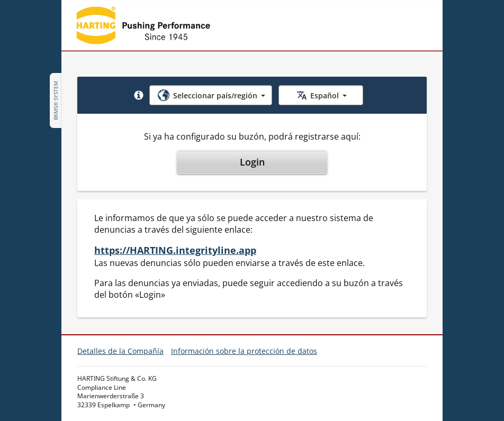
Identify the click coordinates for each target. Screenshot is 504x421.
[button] (139, 95)
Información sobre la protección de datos (244, 351)
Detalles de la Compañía (120, 351)
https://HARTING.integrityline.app (175, 250)
